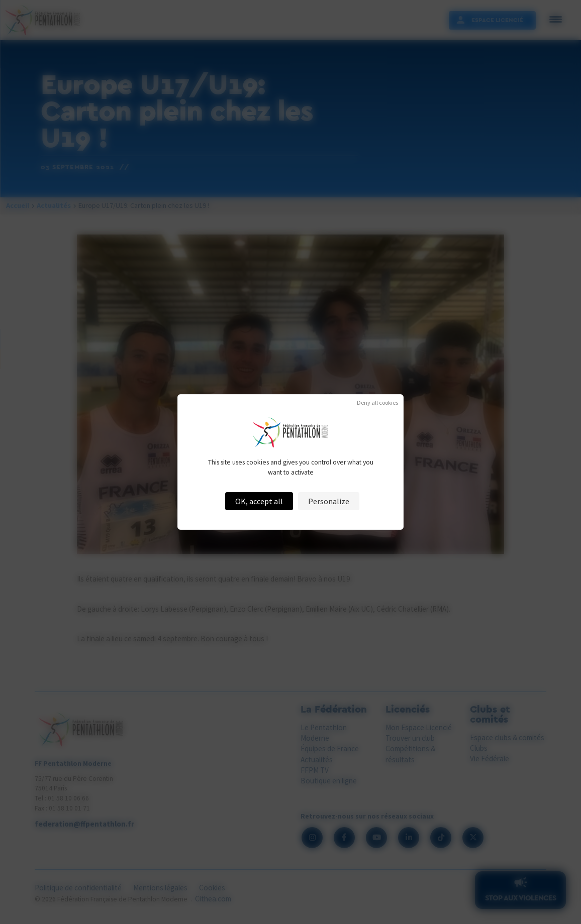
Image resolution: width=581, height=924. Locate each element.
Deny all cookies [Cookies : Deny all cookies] (377, 403)
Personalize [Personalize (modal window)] (329, 501)
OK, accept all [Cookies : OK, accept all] (259, 501)
